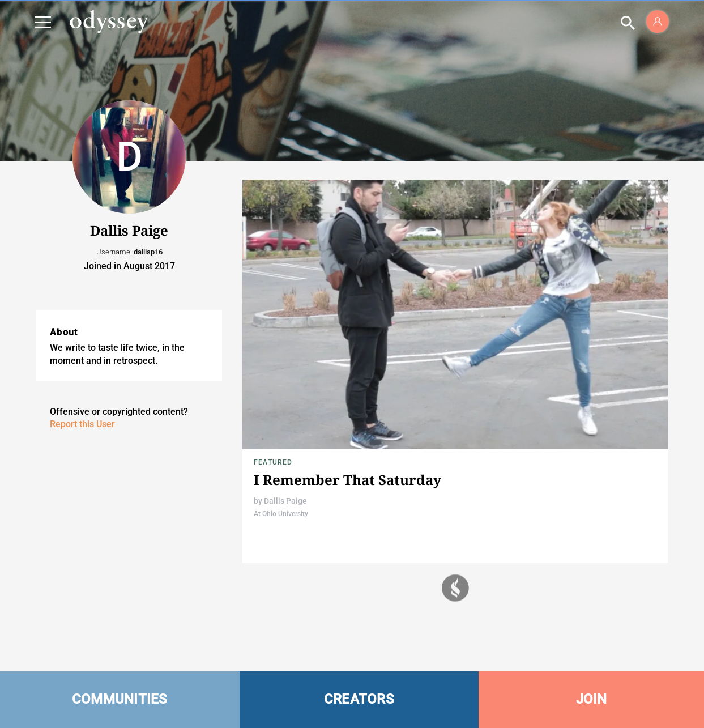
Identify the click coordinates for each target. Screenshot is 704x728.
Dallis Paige (285, 501)
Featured (273, 462)
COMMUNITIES (120, 699)
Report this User (82, 424)
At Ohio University (281, 514)
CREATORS (359, 699)
